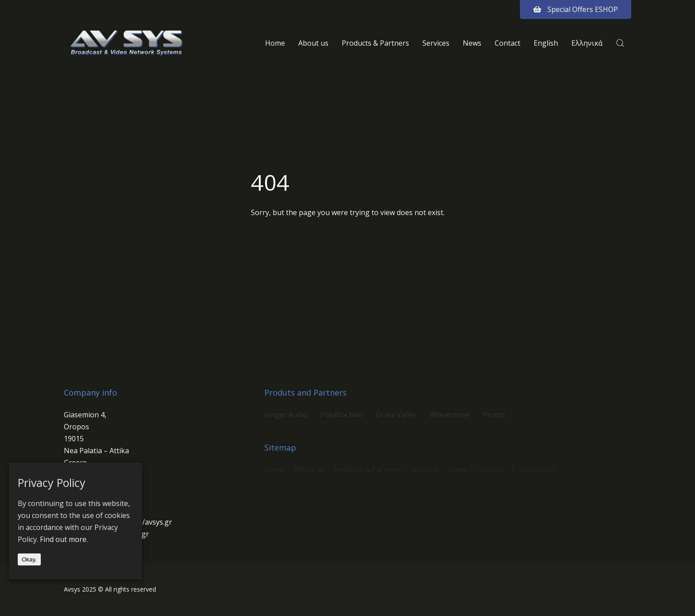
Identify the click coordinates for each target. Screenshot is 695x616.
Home (275, 43)
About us (313, 43)
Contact (508, 43)
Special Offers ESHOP (576, 9)
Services (436, 43)
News (472, 43)
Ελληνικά (587, 43)
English (546, 43)
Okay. (29, 559)
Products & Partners (375, 43)
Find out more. (64, 539)
